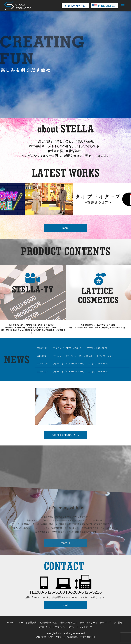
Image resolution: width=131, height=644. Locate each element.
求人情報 (118, 623)
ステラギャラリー (86, 623)
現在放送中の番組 (48, 623)
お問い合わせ (45, 627)
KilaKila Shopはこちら (65, 435)
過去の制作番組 (67, 623)
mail (65, 605)
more (65, 228)
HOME (10, 623)
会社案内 (32, 623)
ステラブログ (104, 623)
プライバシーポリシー (66, 627)
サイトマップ (86, 627)
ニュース (21, 623)
